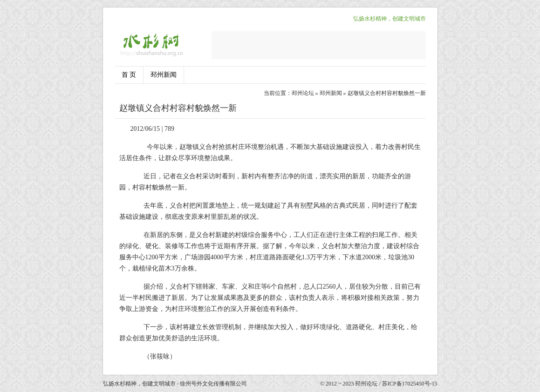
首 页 (129, 75)
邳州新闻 (164, 75)
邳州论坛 (303, 93)
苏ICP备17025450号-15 (410, 384)
